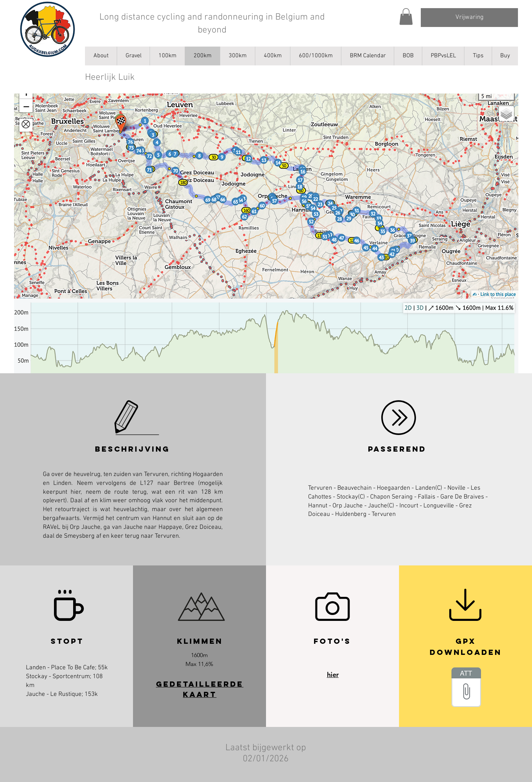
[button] (406, 16)
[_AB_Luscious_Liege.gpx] (466, 688)
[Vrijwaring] (469, 18)
